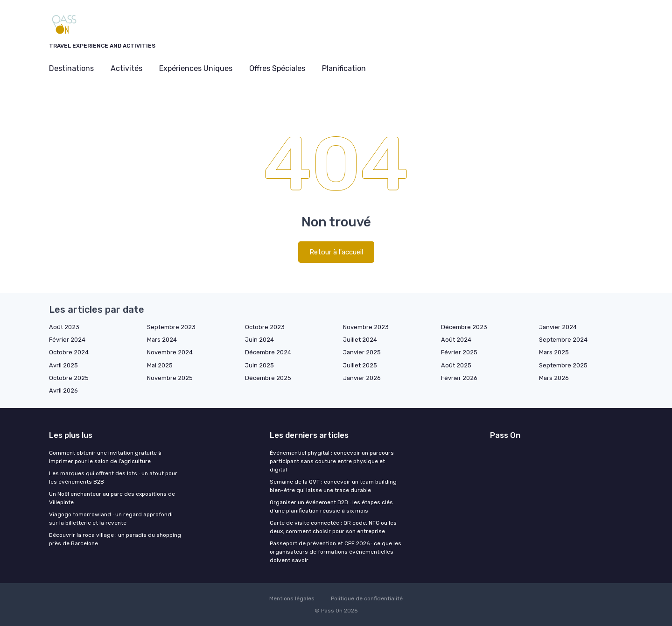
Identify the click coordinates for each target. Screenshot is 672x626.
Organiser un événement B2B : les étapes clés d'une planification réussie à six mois (331, 506)
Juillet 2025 (360, 365)
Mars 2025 (554, 352)
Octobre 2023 (265, 327)
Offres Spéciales (277, 68)
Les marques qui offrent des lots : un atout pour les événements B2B (113, 478)
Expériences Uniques (196, 68)
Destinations (71, 68)
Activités (126, 68)
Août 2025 (456, 365)
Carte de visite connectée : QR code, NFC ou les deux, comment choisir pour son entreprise (333, 527)
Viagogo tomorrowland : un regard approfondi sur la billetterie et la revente (111, 519)
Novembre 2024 (170, 352)
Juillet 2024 (360, 340)
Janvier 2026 (362, 378)
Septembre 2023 (171, 327)
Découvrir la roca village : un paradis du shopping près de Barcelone (115, 539)
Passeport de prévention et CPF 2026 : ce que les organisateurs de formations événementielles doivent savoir (336, 552)
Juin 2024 (259, 340)
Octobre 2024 (69, 352)
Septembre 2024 (563, 340)
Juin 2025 (259, 365)
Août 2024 (456, 340)
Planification (344, 68)
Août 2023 (64, 327)
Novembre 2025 (170, 378)
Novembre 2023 (366, 327)
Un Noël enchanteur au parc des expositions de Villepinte (112, 498)
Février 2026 (459, 378)
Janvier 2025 (362, 352)
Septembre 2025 (563, 365)
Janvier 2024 (558, 327)
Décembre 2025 (268, 378)
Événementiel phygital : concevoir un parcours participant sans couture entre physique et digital (332, 461)
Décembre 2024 (268, 352)
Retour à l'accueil (336, 252)
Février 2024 (67, 340)
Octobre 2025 (69, 378)
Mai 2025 (160, 365)
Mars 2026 (554, 378)
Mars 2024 (162, 340)
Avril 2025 (63, 365)
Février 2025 (459, 352)
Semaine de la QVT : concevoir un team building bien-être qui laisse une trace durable (333, 486)
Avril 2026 (63, 390)
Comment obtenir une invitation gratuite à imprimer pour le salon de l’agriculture (105, 457)
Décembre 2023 (464, 327)
